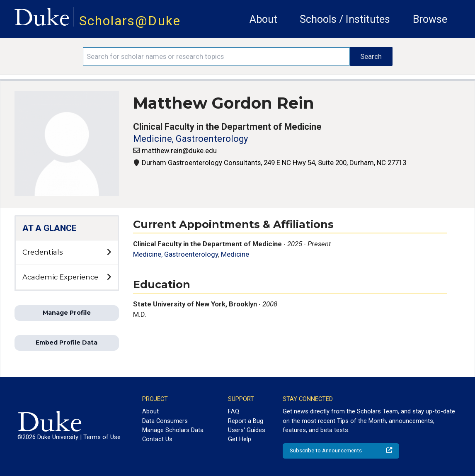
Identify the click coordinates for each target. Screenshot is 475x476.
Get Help (240, 439)
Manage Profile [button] (67, 313)
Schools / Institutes (345, 19)
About (263, 19)
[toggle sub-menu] (109, 253)
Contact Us (157, 439)
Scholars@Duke (130, 21)
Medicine (235, 254)
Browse (430, 19)
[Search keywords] (217, 56)
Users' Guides (247, 430)
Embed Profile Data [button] (67, 342)
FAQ (234, 411)
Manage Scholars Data (173, 430)
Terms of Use (102, 437)
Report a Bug (246, 421)
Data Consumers (165, 421)
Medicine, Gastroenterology (190, 139)
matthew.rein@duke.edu (179, 151)
